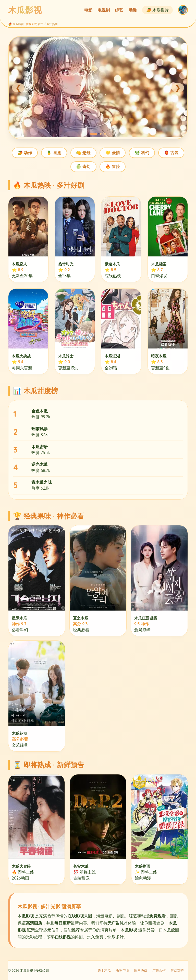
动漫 (133, 10)
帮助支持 (177, 970)
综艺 (119, 10)
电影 (88, 10)
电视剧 (104, 10)
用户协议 (141, 970)
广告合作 (159, 970)
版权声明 (122, 970)
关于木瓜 (104, 970)
